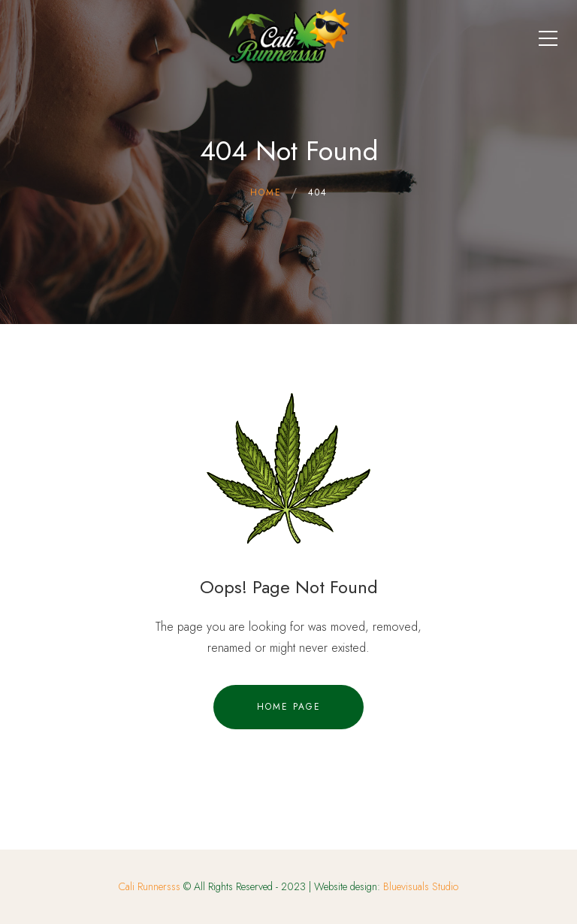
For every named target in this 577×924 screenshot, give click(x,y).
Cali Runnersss (150, 886)
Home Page (289, 707)
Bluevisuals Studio (421, 886)
